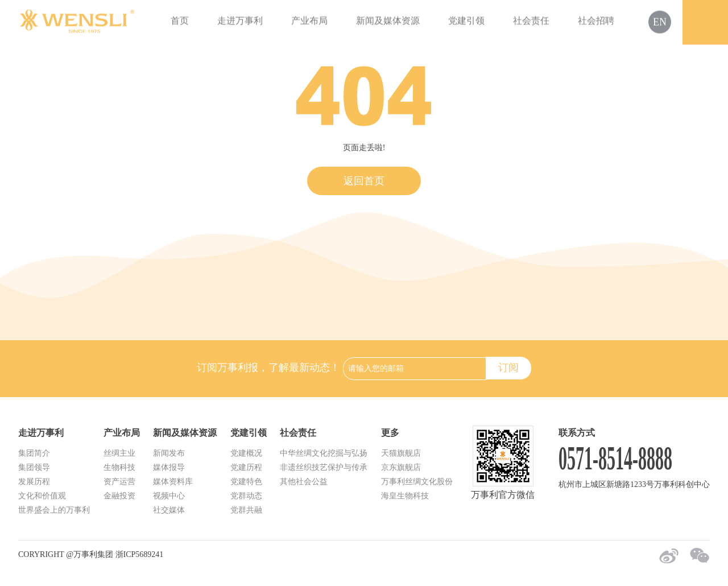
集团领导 (34, 467)
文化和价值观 (42, 496)
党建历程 (246, 467)
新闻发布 (169, 453)
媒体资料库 (173, 482)
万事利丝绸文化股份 (417, 482)
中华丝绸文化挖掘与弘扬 (324, 453)
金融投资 (119, 496)
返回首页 (364, 181)
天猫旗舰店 (401, 453)
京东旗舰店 (401, 467)
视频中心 (169, 496)
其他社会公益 (304, 482)
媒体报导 (169, 467)
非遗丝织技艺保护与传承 (324, 467)
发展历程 (34, 482)
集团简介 (34, 453)
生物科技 (119, 467)
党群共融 (246, 510)
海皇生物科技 (405, 496)
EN (660, 21)
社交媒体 (169, 510)
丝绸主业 (119, 453)
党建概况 (246, 453)
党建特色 (246, 482)
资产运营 (119, 482)
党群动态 (246, 496)
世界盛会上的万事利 (54, 510)
